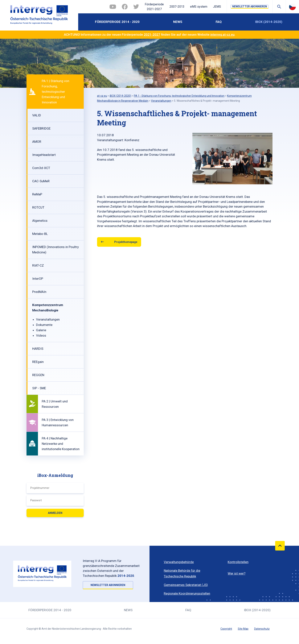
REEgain (38, 362)
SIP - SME (39, 388)
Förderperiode (154, 7)
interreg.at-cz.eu (222, 35)
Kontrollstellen (238, 562)
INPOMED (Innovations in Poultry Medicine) (55, 250)
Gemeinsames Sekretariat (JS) (186, 585)
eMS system (199, 7)
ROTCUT (38, 207)
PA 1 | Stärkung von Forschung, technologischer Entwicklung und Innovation (55, 92)
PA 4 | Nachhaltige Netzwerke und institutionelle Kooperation (61, 444)
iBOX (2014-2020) (269, 22)
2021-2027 (152, 35)
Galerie (41, 330)
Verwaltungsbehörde (179, 562)
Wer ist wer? (237, 573)
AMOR (37, 142)
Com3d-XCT (41, 168)
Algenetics (40, 221)
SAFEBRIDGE (41, 128)
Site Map (243, 629)
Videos (41, 335)
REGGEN (38, 375)
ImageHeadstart (44, 155)
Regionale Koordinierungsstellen (187, 593)
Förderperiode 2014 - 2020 (117, 22)
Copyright (226, 629)
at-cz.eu (102, 96)
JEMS (217, 7)
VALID (37, 115)
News (178, 22)
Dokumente (44, 325)
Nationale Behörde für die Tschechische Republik (182, 573)
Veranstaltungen (48, 319)
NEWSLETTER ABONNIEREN (250, 6)
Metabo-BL (40, 234)
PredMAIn (39, 292)
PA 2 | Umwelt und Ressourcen (55, 404)
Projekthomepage (126, 242)
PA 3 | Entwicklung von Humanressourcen (58, 422)
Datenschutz (262, 629)
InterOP (38, 279)
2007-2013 (177, 7)
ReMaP (37, 194)
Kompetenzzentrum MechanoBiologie (48, 308)
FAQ (219, 22)
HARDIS (38, 349)
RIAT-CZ (38, 265)
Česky (292, 7)
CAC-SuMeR (41, 181)
